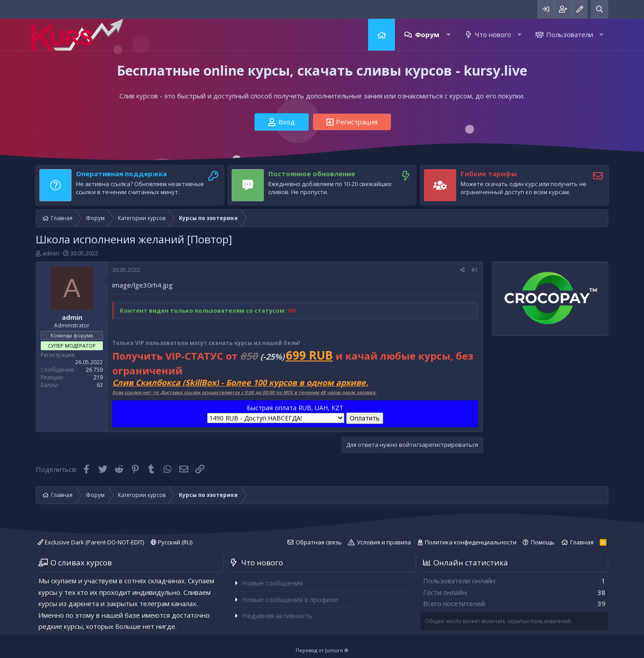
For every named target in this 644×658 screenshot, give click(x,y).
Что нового (493, 34)
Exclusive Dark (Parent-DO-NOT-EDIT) (91, 542)
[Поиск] (600, 9)
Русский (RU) (172, 542)
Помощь (543, 542)
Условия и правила (384, 542)
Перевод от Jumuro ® (322, 650)
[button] (448, 35)
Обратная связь (319, 542)
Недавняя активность (277, 616)
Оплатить (365, 418)
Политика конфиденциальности (471, 542)
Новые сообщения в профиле (290, 599)
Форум (427, 34)
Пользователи (570, 34)
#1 (475, 270)
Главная (381, 35)
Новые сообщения (272, 583)
